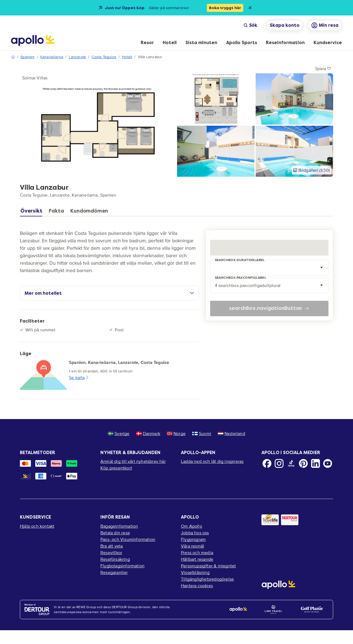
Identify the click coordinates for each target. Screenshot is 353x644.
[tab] (33, 212)
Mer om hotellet (109, 293)
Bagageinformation (119, 526)
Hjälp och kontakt (37, 526)
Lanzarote (77, 57)
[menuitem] (147, 43)
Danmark (148, 433)
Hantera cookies (197, 586)
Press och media (197, 552)
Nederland (232, 433)
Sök (250, 25)
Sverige (119, 433)
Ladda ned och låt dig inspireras (212, 461)
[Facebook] (267, 463)
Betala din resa (115, 533)
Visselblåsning (195, 572)
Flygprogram (193, 539)
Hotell (127, 57)
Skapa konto (285, 25)
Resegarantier (114, 572)
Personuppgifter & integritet (208, 566)
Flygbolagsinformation (122, 566)
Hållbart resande (197, 559)
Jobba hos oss (195, 533)
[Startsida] (33, 41)
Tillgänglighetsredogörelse (207, 579)
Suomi (202, 433)
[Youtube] (328, 463)
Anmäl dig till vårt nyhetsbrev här (133, 461)
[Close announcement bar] (250, 8)
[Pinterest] (303, 463)
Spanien (27, 57)
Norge (176, 433)
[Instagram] (279, 463)
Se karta (79, 377)
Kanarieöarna (52, 57)
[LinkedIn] (315, 463)
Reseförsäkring (115, 559)
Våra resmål (192, 546)
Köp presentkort (116, 468)
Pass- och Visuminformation (128, 539)
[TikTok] (291, 463)
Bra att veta (112, 546)
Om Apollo (192, 526)
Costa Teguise (104, 57)
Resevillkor (111, 552)
